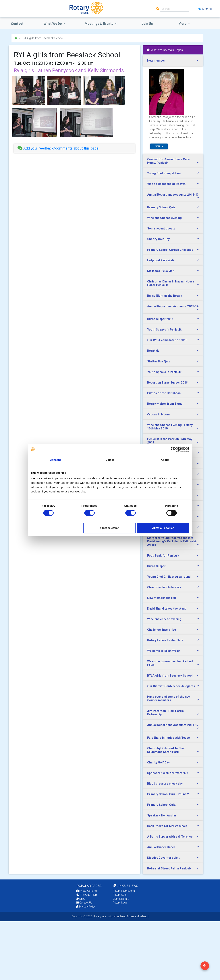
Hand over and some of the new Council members (169, 698)
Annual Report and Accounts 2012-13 (173, 195)
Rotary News (120, 903)
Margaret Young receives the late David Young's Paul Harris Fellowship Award (172, 541)
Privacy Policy (86, 907)
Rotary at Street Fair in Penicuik (169, 868)
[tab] (74, 148)
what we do (53, 24)
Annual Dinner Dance (161, 847)
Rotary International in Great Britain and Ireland (120, 916)
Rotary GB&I (120, 895)
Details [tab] (110, 460)
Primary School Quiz (161, 207)
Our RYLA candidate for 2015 (167, 340)
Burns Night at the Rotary (165, 296)
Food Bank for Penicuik (163, 555)
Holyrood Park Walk (161, 260)
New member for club (162, 598)
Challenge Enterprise (162, 630)
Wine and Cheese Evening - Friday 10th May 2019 (170, 427)
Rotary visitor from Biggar (165, 404)
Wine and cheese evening (164, 619)
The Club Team (87, 895)
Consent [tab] (55, 460)
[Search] (175, 9)
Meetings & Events (99, 24)
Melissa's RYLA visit (161, 271)
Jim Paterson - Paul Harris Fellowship (165, 713)
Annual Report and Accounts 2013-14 (173, 306)
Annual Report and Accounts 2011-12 (173, 725)
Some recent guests (161, 228)
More (183, 24)
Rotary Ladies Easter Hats (165, 640)
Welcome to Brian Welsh (164, 651)
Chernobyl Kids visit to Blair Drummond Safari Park (166, 750)
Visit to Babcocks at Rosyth (166, 184)
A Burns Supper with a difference (170, 836)
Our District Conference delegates (171, 686)
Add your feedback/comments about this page (58, 148)
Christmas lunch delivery (164, 587)
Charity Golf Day (158, 239)
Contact (17, 24)
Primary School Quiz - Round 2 (168, 794)
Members (206, 9)
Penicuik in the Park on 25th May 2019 (170, 441)
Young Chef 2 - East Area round (169, 577)
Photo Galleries (86, 891)
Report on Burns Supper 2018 (167, 382)
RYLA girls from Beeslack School (170, 675)
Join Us (147, 24)
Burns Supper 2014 (160, 319)
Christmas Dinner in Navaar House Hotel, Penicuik (171, 283)
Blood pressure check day (165, 783)
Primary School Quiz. (162, 805)
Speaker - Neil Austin (162, 815)
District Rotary (121, 899)
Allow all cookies (163, 528)
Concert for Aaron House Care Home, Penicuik (168, 161)
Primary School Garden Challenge (170, 250)
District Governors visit (163, 858)
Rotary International (124, 891)
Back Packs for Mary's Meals (167, 826)
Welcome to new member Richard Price (170, 663)
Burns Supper (156, 566)
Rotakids (153, 351)
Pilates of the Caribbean (164, 393)
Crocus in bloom (158, 414)
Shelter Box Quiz (159, 361)
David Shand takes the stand (167, 608)
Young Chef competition (164, 173)
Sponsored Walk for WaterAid (168, 773)
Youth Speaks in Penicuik (164, 329)
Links (81, 899)
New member (156, 60)
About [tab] (165, 460)
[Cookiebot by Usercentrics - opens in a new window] (173, 449)
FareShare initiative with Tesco (169, 738)
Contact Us (84, 903)
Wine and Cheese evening (164, 218)
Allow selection (109, 528)
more (159, 146)
